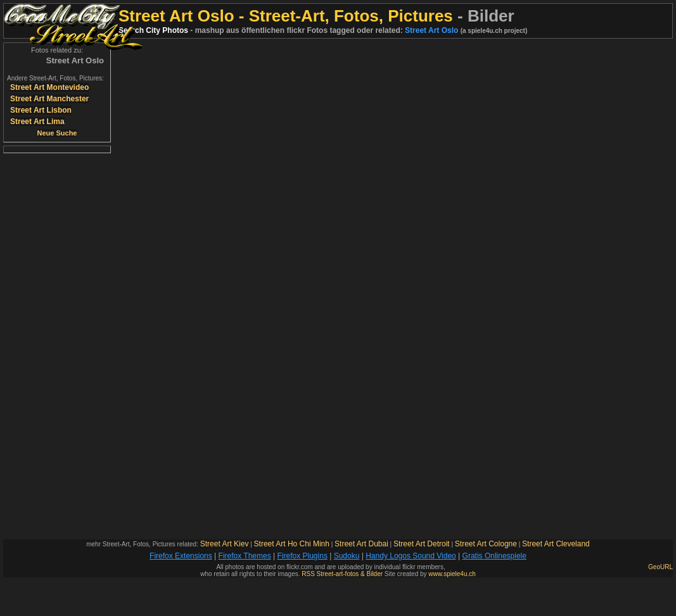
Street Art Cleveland (556, 544)
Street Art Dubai (361, 544)
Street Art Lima (37, 122)
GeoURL (660, 567)
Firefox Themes (245, 556)
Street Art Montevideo (49, 87)
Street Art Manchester (49, 99)
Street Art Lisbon (41, 110)
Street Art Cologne (486, 544)
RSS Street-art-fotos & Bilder (342, 574)
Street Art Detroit (422, 544)
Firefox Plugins (303, 556)
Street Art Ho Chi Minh (292, 544)
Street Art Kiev (225, 544)
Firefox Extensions (181, 556)
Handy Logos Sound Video (411, 556)
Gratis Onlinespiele (494, 556)
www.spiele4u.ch (452, 574)
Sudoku (347, 556)
